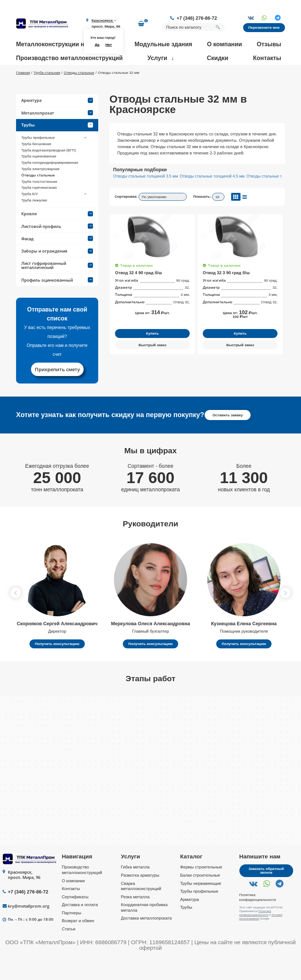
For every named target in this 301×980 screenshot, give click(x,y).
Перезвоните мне (264, 27)
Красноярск (104, 20)
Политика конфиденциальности (258, 919)
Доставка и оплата (80, 926)
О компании (224, 44)
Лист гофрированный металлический (57, 287)
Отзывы (269, 44)
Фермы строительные (201, 889)
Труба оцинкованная (39, 178)
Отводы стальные (38, 197)
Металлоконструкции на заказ (60, 44)
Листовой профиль (57, 248)
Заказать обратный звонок (266, 893)
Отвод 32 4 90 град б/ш (139, 294)
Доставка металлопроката (146, 940)
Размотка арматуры (140, 897)
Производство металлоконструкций (69, 58)
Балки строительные (200, 897)
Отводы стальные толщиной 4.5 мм (212, 198)
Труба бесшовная (36, 165)
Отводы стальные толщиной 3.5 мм (145, 198)
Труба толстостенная (39, 203)
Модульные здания (163, 44)
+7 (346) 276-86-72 (197, 18)
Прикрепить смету (57, 391)
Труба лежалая (34, 222)
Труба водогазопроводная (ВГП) (49, 172)
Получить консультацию (57, 665)
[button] (285, 614)
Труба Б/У (55, 216)
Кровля (57, 236)
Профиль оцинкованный (57, 302)
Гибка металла (135, 889)
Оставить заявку (228, 437)
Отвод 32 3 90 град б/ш (226, 294)
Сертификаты (75, 918)
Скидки (218, 58)
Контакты (267, 58)
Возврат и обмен (78, 943)
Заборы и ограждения (57, 273)
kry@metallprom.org (29, 928)
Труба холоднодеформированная (50, 184)
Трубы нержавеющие (201, 905)
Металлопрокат (57, 134)
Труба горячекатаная (39, 209)
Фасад (57, 260)
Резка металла (135, 918)
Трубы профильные (55, 159)
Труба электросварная (40, 190)
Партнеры (71, 934)
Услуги (157, 58)
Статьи (68, 951)
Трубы (57, 147)
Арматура (57, 122)
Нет (108, 45)
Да (97, 45)
